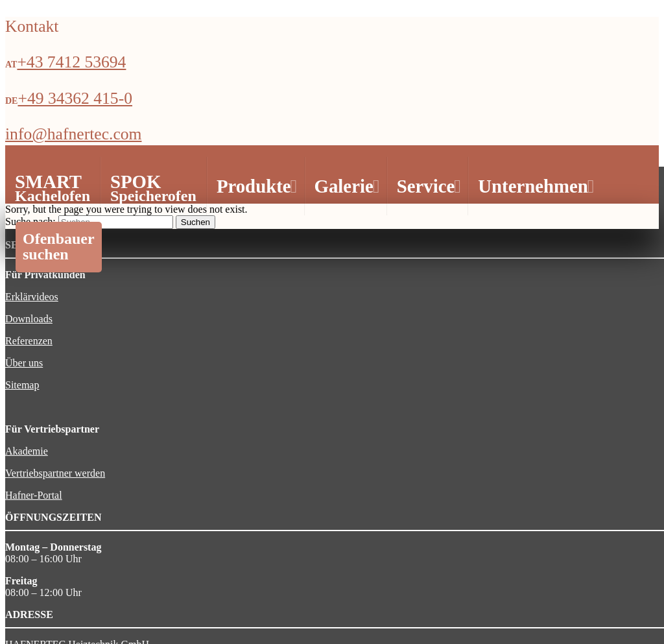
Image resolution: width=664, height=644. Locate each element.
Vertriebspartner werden (55, 473)
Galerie (345, 186)
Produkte (255, 186)
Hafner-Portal (34, 495)
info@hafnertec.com (73, 134)
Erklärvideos (32, 297)
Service (427, 186)
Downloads (29, 319)
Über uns (24, 363)
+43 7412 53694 (71, 62)
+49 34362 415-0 (75, 98)
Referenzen (29, 341)
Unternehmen (534, 186)
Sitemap (22, 385)
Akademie (27, 451)
